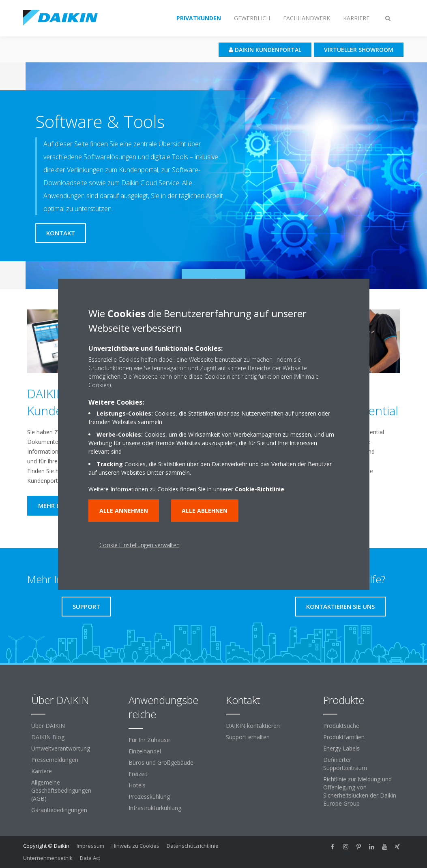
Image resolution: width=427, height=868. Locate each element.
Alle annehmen (124, 511)
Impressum (90, 846)
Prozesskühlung (149, 797)
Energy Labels (341, 748)
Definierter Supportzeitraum (345, 764)
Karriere (42, 771)
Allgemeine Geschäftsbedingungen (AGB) (61, 790)
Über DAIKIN (48, 726)
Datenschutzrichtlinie (193, 846)
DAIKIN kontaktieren (253, 726)
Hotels (137, 785)
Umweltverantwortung (61, 748)
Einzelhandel (145, 751)
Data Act (90, 858)
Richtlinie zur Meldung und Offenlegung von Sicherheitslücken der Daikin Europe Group (360, 791)
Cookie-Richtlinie (260, 489)
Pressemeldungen (55, 760)
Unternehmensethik (48, 858)
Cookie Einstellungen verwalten (139, 545)
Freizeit (138, 774)
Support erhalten (248, 737)
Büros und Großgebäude (161, 762)
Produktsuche (341, 726)
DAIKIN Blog (48, 737)
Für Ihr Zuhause (149, 740)
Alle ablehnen (205, 511)
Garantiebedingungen (59, 810)
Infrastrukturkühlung (155, 808)
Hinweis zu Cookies (135, 846)
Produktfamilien (344, 737)
